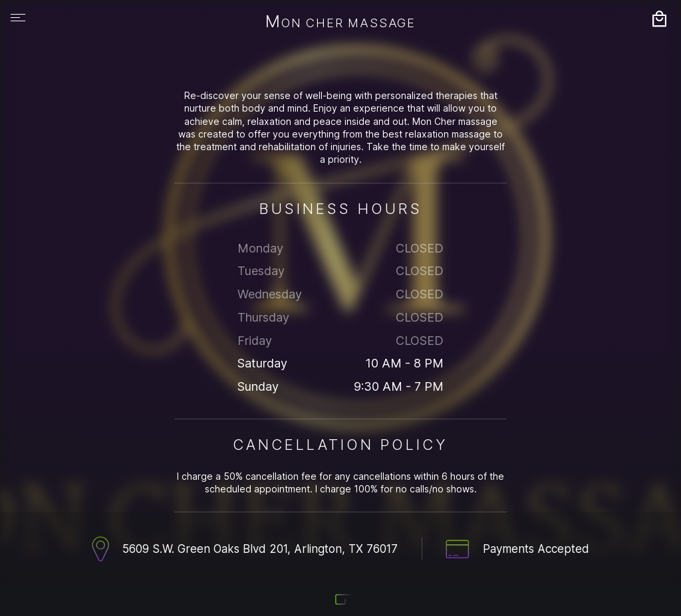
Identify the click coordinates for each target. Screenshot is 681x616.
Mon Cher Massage (340, 23)
